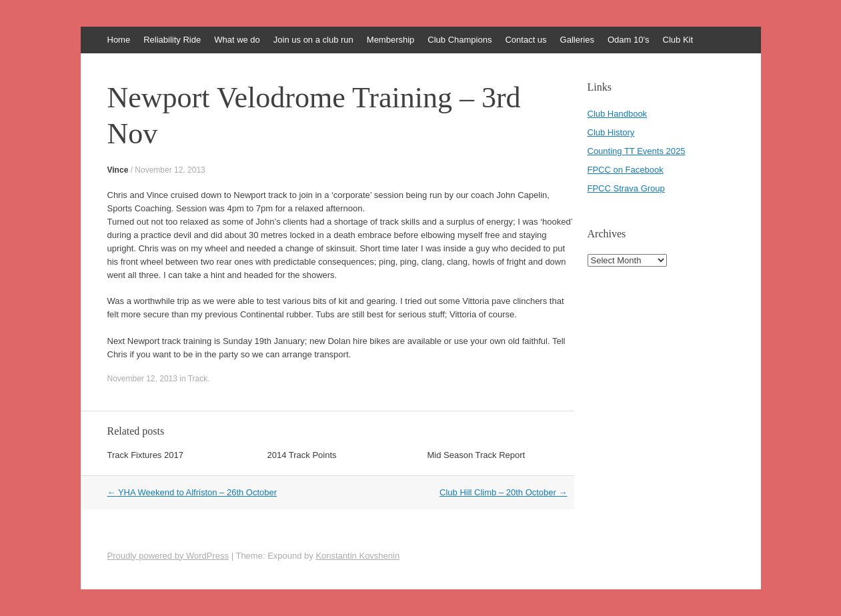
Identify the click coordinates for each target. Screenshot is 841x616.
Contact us (526, 40)
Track (198, 379)
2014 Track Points (302, 455)
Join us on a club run (313, 40)
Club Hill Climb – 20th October (503, 492)
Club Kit (678, 40)
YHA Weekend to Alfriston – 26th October (192, 492)
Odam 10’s (629, 40)
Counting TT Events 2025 (637, 151)
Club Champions (460, 40)
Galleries (577, 40)
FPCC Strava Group (626, 188)
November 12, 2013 (170, 170)
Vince (118, 170)
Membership (391, 40)
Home (119, 40)
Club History (611, 132)
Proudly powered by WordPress (168, 556)
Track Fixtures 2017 (145, 455)
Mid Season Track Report (477, 455)
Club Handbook (618, 114)
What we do (237, 40)
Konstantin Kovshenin (357, 556)
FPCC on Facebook (626, 170)
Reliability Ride (172, 40)
